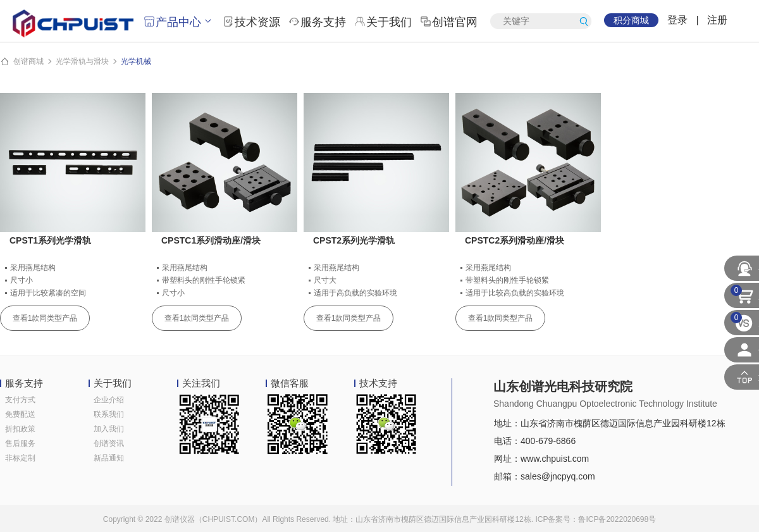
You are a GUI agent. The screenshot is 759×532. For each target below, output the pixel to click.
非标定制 (20, 458)
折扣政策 (20, 429)
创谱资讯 (109, 443)
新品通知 (109, 458)
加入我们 (109, 429)
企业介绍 (109, 400)
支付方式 (20, 400)
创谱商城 (28, 61)
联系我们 (109, 414)
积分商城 (631, 20)
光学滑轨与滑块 (82, 61)
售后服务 (20, 443)
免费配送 (20, 414)
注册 (717, 20)
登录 (677, 20)
